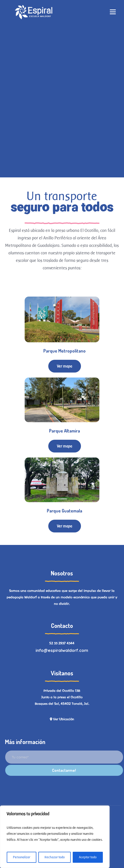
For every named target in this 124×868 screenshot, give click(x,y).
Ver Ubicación (62, 719)
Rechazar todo (55, 857)
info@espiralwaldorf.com (62, 650)
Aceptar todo (88, 857)
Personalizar (22, 857)
